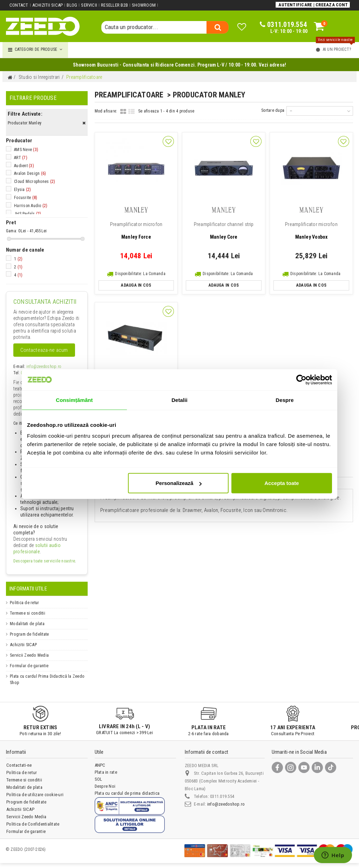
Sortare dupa (273, 110)
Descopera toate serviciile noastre (44, 561)
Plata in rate (106, 772)
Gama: (12, 231)
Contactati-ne (19, 765)
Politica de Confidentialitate (33, 824)
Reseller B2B (114, 5)
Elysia (22, 190)
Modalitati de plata (29, 624)
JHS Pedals (28, 214)
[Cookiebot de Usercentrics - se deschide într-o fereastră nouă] (301, 380)
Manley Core (224, 231)
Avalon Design (30, 173)
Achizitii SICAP (48, 5)
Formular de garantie (31, 666)
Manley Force (136, 231)
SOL (99, 779)
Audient (24, 166)
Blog (72, 5)
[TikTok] (331, 767)
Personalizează (179, 483)
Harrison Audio (31, 206)
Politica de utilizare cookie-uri (35, 795)
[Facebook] (277, 767)
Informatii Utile (28, 589)
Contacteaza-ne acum (44, 350)
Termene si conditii (29, 613)
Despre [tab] (285, 400)
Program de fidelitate (31, 634)
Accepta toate (282, 483)
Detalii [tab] (179, 400)
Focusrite (26, 198)
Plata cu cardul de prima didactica (127, 793)
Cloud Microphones (35, 182)
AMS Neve (26, 150)
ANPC (100, 765)
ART (21, 158)
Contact (19, 5)
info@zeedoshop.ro (44, 367)
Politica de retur (26, 603)
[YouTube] (304, 767)
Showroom (144, 5)
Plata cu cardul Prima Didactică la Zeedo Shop (43, 679)
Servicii (89, 5)
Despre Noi (105, 786)
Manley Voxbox (311, 231)
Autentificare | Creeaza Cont (313, 5)
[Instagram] (291, 767)
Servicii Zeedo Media (31, 655)
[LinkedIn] (317, 767)
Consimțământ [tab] (74, 400)
